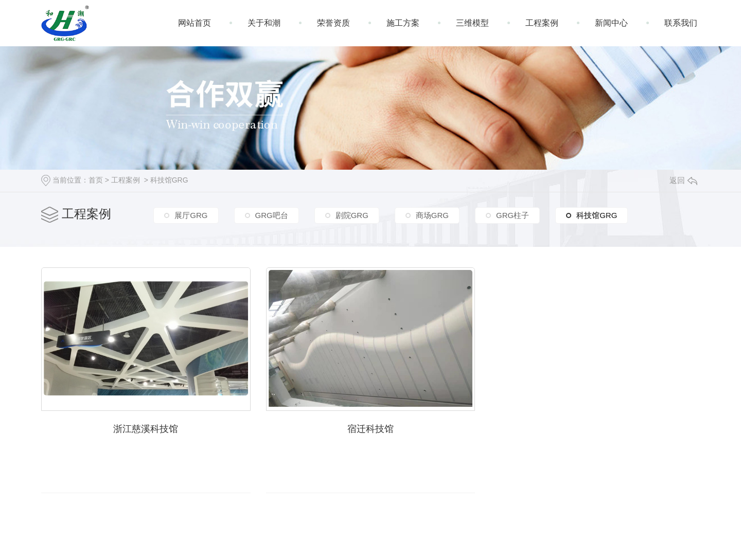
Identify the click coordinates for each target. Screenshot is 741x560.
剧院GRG (352, 215)
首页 (96, 180)
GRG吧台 (272, 215)
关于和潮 (264, 23)
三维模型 (472, 23)
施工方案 (403, 23)
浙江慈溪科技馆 (146, 429)
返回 (683, 180)
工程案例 (542, 23)
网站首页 (195, 23)
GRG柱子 (513, 215)
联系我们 (681, 23)
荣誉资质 (333, 23)
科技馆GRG (169, 180)
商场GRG (432, 215)
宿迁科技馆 (370, 429)
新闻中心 (611, 23)
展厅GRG (191, 215)
